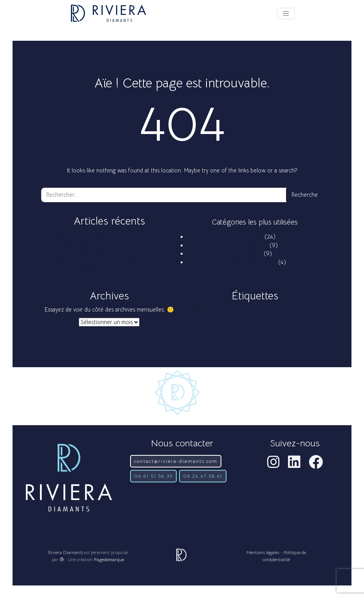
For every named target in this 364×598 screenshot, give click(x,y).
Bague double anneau (120, 253)
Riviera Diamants (66, 552)
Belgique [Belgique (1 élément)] (227, 310)
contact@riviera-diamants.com (176, 461)
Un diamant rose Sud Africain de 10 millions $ (120, 235)
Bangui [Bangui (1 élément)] (212, 310)
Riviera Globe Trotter (250, 262)
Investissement (250, 245)
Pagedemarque (109, 559)
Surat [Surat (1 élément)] (272, 318)
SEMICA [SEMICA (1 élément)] (258, 318)
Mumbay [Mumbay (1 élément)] (241, 318)
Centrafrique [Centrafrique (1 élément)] (248, 310)
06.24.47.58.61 (203, 476)
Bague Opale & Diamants (120, 279)
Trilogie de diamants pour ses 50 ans (120, 244)
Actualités (250, 254)
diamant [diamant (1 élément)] (269, 310)
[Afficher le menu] (286, 14)
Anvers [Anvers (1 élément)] (198, 310)
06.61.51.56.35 (153, 476)
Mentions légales (263, 552)
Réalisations (249, 237)
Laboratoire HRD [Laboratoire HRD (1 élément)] (303, 310)
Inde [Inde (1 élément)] (282, 310)
